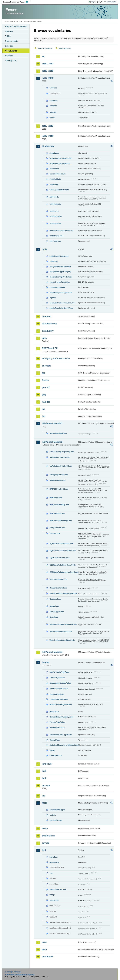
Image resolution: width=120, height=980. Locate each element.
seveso (46, 843)
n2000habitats (55, 204)
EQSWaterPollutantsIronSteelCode (63, 572)
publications (48, 836)
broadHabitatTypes (57, 810)
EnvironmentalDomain (59, 689)
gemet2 (46, 387)
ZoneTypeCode (56, 755)
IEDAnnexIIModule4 (52, 652)
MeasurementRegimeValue (61, 705)
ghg (44, 395)
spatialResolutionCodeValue (61, 308)
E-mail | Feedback (13, 972)
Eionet (16, 21)
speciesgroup (55, 241)
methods (53, 106)
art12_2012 (48, 64)
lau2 (44, 778)
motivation (54, 185)
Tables (8, 36)
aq (43, 56)
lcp (43, 796)
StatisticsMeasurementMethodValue (63, 745)
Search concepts (65, 48)
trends (52, 118)
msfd (45, 803)
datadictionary (49, 324)
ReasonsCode (55, 599)
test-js (52, 895)
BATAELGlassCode (57, 480)
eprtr (44, 338)
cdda (44, 249)
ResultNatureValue (57, 728)
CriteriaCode (55, 533)
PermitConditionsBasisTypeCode (63, 593)
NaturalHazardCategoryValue (62, 717)
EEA (16, 2)
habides (46, 402)
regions (53, 298)
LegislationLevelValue (59, 699)
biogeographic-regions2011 (61, 163)
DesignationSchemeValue (60, 683)
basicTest (53, 857)
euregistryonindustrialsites (56, 358)
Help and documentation (16, 27)
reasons (53, 112)
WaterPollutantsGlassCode (61, 631)
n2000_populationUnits (59, 190)
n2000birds (54, 197)
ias (43, 409)
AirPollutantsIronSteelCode (61, 466)
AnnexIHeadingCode (58, 433)
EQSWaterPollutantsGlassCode (63, 565)
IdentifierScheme (57, 694)
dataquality (54, 169)
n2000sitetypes (56, 216)
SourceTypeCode (57, 612)
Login (93, 2)
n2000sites (54, 211)
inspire (45, 662)
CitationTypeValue (57, 678)
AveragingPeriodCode (59, 475)
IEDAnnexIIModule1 (52, 423)
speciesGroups (56, 820)
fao (44, 373)
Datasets (9, 31)
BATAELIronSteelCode (59, 489)
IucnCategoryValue (57, 287)
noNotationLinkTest (58, 890)
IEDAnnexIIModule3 (52, 442)
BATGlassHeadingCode (59, 505)
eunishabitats (55, 179)
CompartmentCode (57, 528)
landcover (47, 764)
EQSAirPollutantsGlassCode (61, 544)
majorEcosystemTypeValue (61, 293)
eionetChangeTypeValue (60, 282)
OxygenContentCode (58, 588)
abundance (54, 153)
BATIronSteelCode (57, 514)
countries (53, 101)
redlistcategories (56, 236)
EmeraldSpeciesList (58, 174)
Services (9, 56)
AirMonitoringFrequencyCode (62, 452)
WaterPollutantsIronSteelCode (62, 640)
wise (44, 949)
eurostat (46, 366)
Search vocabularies (45, 48)
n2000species (55, 223)
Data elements (11, 41)
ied (43, 416)
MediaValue (54, 712)
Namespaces (11, 60)
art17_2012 (48, 126)
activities (53, 88)
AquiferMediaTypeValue (59, 672)
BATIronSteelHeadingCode (61, 521)
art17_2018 (48, 136)
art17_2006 (48, 78)
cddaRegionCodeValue (59, 256)
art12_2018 (48, 71)
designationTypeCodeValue (61, 277)
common (47, 316)
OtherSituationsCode (58, 579)
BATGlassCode (56, 498)
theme (52, 750)
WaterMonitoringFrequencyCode (63, 624)
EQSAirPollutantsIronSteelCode (63, 551)
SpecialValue (55, 740)
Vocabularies (11, 51)
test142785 (54, 900)
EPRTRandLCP (50, 348)
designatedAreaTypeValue (60, 267)
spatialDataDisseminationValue (62, 303)
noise (45, 828)
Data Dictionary (26, 21)
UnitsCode (54, 617)
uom (44, 942)
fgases (45, 380)
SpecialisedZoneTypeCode (61, 735)
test (44, 850)
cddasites (53, 261)
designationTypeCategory (60, 272)
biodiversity (48, 146)
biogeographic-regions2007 (61, 158)
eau (51, 873)
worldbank (47, 957)
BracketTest (54, 862)
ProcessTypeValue (57, 722)
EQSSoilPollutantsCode (59, 558)
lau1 (44, 771)
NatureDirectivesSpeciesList (61, 231)
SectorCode (54, 606)
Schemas (9, 46)
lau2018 (46, 786)
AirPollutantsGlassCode (59, 457)
